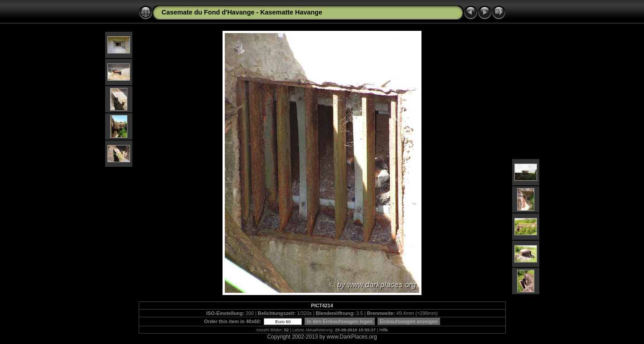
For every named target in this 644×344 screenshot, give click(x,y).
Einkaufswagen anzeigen (409, 321)
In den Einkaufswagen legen (340, 321)
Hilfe (384, 330)
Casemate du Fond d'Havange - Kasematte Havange (242, 12)
